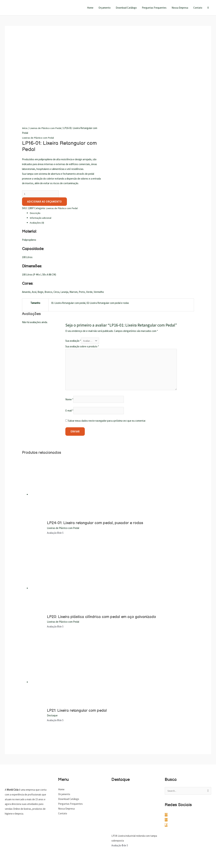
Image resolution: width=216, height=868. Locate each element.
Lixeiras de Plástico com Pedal (46, 47)
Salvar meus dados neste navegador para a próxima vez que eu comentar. (107, 342)
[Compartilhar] (27, 859)
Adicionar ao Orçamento (44, 121)
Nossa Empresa (180, 8)
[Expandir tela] (16, 859)
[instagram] (168, 736)
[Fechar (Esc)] (38, 859)
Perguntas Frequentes (154, 8)
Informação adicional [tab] (41, 137)
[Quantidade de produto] (41, 113)
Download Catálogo (126, 8)
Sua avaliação (73, 260)
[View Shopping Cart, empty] (208, 8)
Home (90, 8)
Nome (69, 320)
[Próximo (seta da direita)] (16, 865)
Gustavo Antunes (181, 846)
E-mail (69, 332)
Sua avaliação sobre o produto (82, 266)
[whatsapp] (168, 741)
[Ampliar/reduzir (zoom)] (5, 859)
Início (25, 47)
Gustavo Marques (202, 846)
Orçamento (105, 8)
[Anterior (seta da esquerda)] (5, 865)
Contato (198, 8)
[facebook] (167, 746)
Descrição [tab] (35, 132)
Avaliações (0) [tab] (37, 142)
